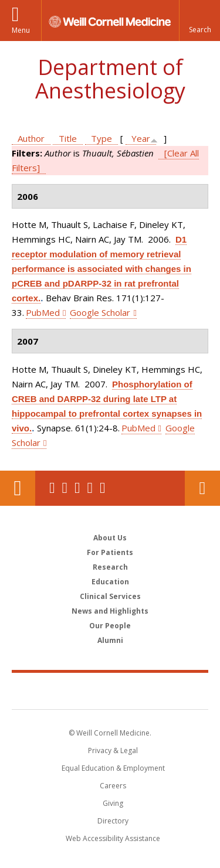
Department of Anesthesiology (110, 79)
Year (141, 138)
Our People (110, 626)
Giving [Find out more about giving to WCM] (113, 803)
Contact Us (202, 488)
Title (68, 138)
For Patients (110, 552)
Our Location (18, 488)
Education (110, 582)
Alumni (110, 640)
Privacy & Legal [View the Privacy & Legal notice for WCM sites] (113, 750)
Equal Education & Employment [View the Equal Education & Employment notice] (113, 768)
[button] (199, 21)
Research (110, 567)
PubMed (43, 312)
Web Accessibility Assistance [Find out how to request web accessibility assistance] (113, 838)
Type (101, 138)
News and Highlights (110, 611)
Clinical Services (110, 596)
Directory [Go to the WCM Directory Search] (113, 821)
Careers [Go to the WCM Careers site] (113, 786)
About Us (110, 538)
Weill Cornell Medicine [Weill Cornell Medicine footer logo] (110, 690)
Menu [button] (21, 30)
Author (31, 138)
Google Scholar (100, 312)
